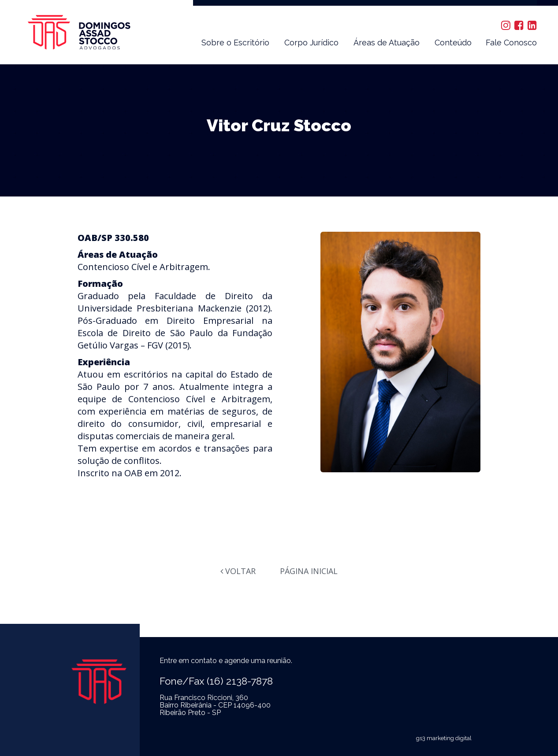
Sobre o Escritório (235, 43)
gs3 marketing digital (444, 738)
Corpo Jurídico (311, 43)
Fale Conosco (511, 43)
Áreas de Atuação (387, 43)
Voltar (238, 571)
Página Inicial (309, 571)
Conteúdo (453, 43)
